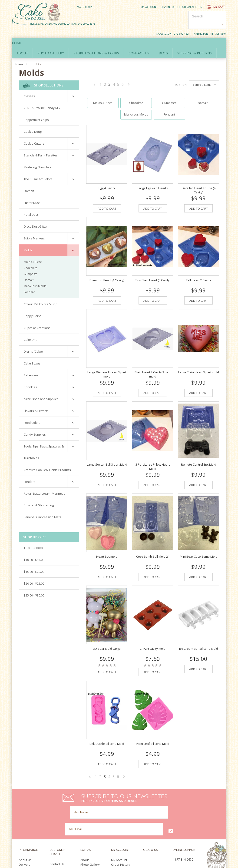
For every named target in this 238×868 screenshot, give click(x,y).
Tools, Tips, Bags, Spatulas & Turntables (44, 441)
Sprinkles (30, 376)
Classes (29, 85)
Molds (28, 239)
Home (21, 32)
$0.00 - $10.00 (33, 537)
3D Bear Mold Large (107, 634)
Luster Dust (32, 192)
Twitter (152, 813)
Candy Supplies (35, 424)
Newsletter (119, 826)
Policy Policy (27, 822)
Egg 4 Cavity (107, 174)
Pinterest (154, 818)
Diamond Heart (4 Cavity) (107, 266)
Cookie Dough (34, 121)
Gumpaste (31, 263)
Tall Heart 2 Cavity (198, 266)
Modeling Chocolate (38, 156)
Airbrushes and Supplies (41, 388)
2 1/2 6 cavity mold (153, 634)
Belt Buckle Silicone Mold (107, 729)
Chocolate (30, 257)
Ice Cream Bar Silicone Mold (199, 634)
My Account (149, 7)
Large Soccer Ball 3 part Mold (107, 450)
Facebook (143, 813)
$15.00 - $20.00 (34, 561)
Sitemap (55, 826)
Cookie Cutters (34, 133)
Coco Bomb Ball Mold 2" (153, 542)
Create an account (191, 7)
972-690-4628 (85, 7)
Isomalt (29, 180)
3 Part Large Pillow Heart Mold (153, 452)
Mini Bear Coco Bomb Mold (199, 542)
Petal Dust (31, 204)
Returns (55, 821)
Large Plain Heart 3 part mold (199, 358)
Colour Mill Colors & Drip (41, 293)
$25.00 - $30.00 (34, 585)
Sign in (165, 7)
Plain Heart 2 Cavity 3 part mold (153, 360)
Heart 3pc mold (107, 542)
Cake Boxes (32, 353)
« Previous (95, 75)
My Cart (215, 7)
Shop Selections (43, 75)
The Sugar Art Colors (38, 168)
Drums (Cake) (33, 341)
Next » (129, 75)
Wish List (117, 822)
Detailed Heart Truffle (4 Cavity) (199, 176)
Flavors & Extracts (36, 400)
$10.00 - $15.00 (34, 549)
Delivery (25, 817)
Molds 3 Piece (33, 251)
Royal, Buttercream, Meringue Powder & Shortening (45, 489)
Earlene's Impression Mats (42, 506)
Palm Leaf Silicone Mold (153, 729)
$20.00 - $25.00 (34, 573)
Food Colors (32, 412)
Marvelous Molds (35, 275)
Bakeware (31, 364)
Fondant (29, 281)
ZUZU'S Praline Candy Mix (42, 97)
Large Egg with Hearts (153, 174)
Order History (121, 817)
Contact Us (57, 816)
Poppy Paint (32, 305)
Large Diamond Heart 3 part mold (107, 360)
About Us (25, 812)
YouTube (144, 818)
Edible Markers (34, 228)
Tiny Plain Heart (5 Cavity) (153, 266)
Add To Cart (107, 194)
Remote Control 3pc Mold (199, 450)
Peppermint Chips (36, 109)
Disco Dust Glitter (36, 216)
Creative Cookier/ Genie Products (47, 459)
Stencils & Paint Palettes (41, 145)
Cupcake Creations (37, 317)
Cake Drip (31, 329)
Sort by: (181, 74)
